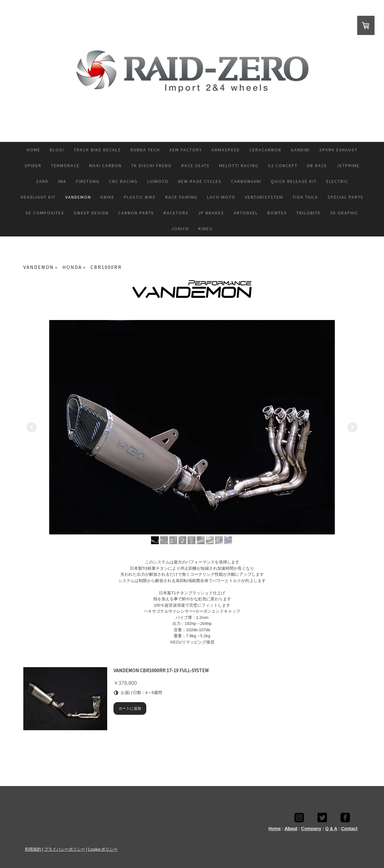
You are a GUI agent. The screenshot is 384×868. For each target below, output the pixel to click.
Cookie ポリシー (103, 849)
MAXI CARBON (105, 166)
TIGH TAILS (305, 197)
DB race (317, 166)
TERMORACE (65, 166)
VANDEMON (78, 197)
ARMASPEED (226, 150)
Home (275, 829)
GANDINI (300, 150)
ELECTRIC (337, 181)
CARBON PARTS (136, 213)
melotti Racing (239, 166)
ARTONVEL (246, 213)
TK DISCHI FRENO (151, 166)
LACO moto (221, 197)
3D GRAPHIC (344, 213)
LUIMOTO (158, 181)
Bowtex (277, 213)
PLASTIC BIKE (140, 197)
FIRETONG (88, 181)
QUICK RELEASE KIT (294, 181)
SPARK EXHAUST (338, 150)
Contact (349, 829)
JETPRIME (348, 166)
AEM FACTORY (186, 150)
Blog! (57, 150)
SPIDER (33, 166)
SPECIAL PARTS (346, 197)
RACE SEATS (195, 166)
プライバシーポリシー (65, 849)
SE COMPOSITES (45, 213)
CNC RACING (123, 181)
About (291, 829)
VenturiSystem (264, 197)
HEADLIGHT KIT (38, 197)
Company (311, 829)
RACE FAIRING (181, 197)
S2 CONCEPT (283, 166)
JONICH (180, 229)
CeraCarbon (265, 150)
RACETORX (176, 213)
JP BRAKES (211, 213)
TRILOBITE (308, 213)
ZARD (42, 181)
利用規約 (33, 849)
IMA (62, 181)
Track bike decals (97, 150)
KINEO (206, 229)
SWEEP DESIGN (91, 213)
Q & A (331, 829)
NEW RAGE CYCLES (200, 181)
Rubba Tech (145, 150)
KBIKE (108, 197)
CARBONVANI (246, 181)
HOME (34, 150)
